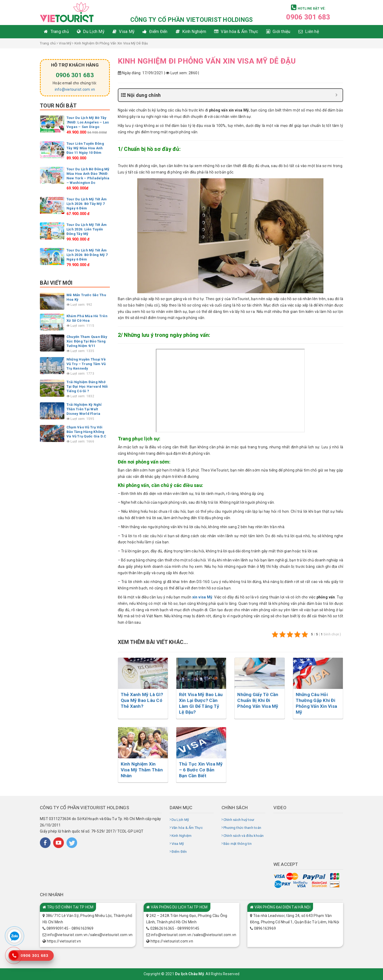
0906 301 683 (308, 17)
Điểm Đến (179, 852)
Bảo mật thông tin (238, 844)
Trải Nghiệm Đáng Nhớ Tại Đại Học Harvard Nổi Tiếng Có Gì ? (87, 386)
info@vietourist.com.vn (75, 89)
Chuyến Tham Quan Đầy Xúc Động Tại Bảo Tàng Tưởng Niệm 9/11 (87, 341)
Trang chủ (48, 43)
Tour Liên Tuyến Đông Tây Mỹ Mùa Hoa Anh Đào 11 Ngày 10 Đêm (85, 148)
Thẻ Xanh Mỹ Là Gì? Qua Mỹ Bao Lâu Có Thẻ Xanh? (142, 700)
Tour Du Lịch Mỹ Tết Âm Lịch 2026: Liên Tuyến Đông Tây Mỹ (87, 229)
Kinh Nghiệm (182, 836)
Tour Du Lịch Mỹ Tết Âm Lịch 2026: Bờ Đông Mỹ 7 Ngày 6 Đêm (87, 255)
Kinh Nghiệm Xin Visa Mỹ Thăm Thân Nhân (142, 770)
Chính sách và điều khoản (244, 836)
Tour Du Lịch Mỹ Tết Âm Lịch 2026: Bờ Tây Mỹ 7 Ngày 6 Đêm (87, 204)
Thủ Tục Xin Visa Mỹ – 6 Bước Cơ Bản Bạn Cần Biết (201, 770)
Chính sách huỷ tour (239, 820)
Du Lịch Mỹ (180, 820)
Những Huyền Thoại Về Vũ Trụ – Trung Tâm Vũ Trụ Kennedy (86, 364)
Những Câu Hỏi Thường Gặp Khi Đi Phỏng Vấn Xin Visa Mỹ (317, 703)
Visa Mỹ (65, 43)
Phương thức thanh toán (242, 828)
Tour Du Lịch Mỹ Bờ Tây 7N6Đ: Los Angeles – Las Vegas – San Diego (88, 122)
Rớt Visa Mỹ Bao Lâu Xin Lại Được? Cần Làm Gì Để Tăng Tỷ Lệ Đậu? (201, 703)
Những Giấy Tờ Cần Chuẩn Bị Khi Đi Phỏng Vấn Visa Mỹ (258, 700)
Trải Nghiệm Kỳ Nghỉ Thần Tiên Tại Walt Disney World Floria (84, 409)
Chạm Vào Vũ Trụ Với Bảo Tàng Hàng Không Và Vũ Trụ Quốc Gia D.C (86, 432)
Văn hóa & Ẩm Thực (187, 828)
